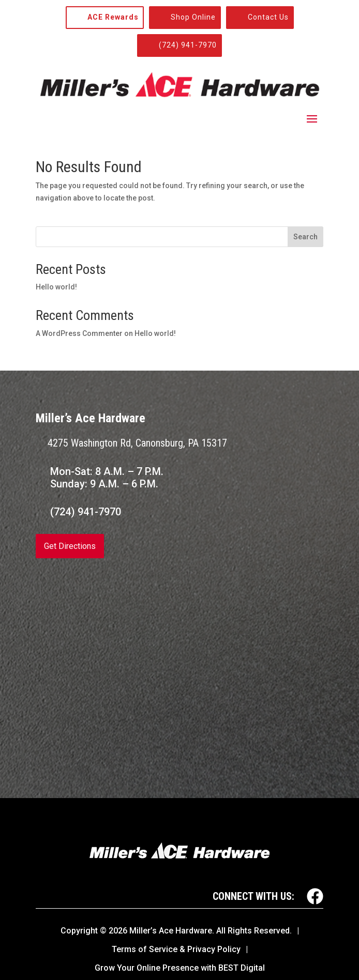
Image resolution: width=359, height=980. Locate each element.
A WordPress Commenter (79, 333)
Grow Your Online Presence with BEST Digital (180, 968)
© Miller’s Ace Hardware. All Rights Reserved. (196, 931)
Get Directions (70, 546)
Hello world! (56, 287)
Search (305, 237)
